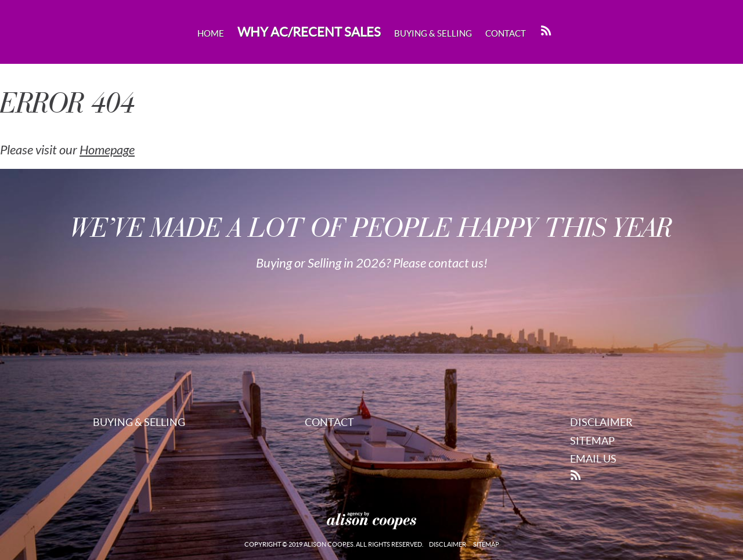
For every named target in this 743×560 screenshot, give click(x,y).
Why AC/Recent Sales (309, 32)
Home (211, 33)
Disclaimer (601, 422)
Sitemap (592, 441)
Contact (506, 33)
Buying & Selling (433, 33)
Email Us (593, 459)
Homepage (107, 150)
